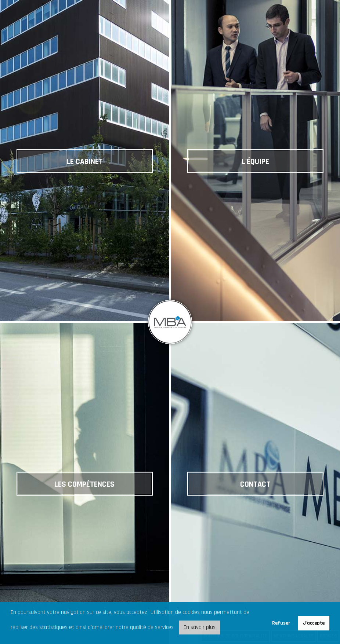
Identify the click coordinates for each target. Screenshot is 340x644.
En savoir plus (200, 627)
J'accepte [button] (314, 623)
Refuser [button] (281, 623)
